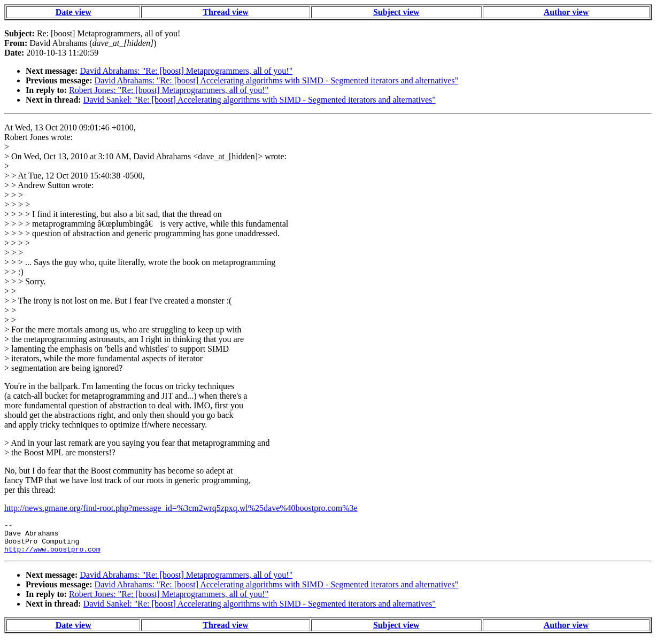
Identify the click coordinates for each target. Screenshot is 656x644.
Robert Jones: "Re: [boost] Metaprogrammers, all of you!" (169, 90)
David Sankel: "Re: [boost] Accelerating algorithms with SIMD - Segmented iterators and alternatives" (260, 100)
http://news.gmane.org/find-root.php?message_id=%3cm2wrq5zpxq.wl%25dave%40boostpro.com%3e (181, 508)
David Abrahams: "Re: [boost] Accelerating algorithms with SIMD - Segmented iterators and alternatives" (276, 80)
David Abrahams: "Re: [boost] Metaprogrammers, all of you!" (186, 71)
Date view (74, 12)
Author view (566, 12)
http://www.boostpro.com (52, 555)
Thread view (225, 12)
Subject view (396, 12)
